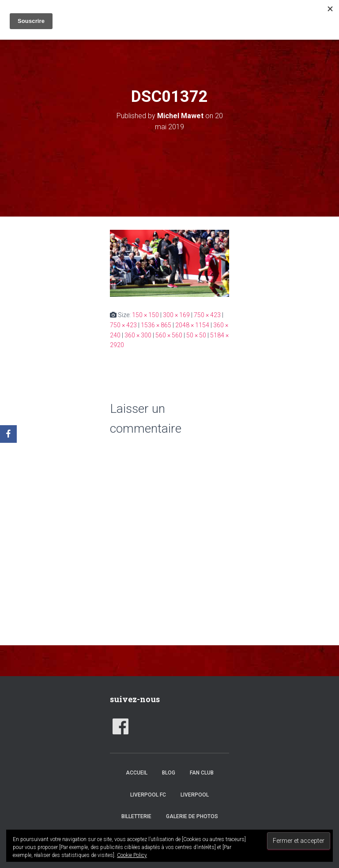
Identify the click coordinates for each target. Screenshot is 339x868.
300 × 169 (176, 315)
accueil (137, 773)
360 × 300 (138, 335)
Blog (169, 773)
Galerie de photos (192, 816)
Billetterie (136, 816)
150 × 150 (145, 315)
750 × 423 (207, 315)
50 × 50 (196, 335)
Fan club (202, 773)
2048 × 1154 (192, 325)
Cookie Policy (132, 855)
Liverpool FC (148, 795)
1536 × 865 (156, 325)
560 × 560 (169, 335)
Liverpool (195, 795)
